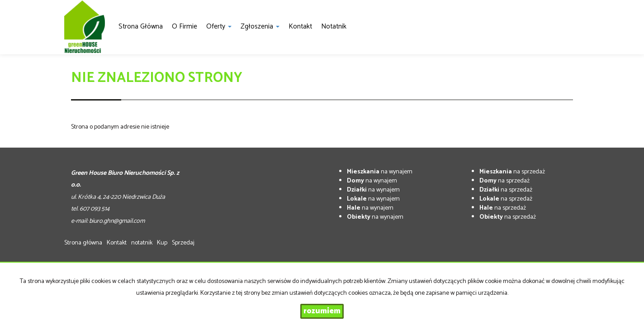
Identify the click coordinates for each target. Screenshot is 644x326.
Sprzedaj (183, 243)
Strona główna (141, 26)
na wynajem (380, 172)
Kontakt (300, 26)
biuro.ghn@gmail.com (117, 221)
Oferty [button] (219, 26)
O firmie (185, 26)
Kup (162, 243)
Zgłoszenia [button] (260, 26)
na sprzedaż (512, 172)
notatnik (334, 26)
